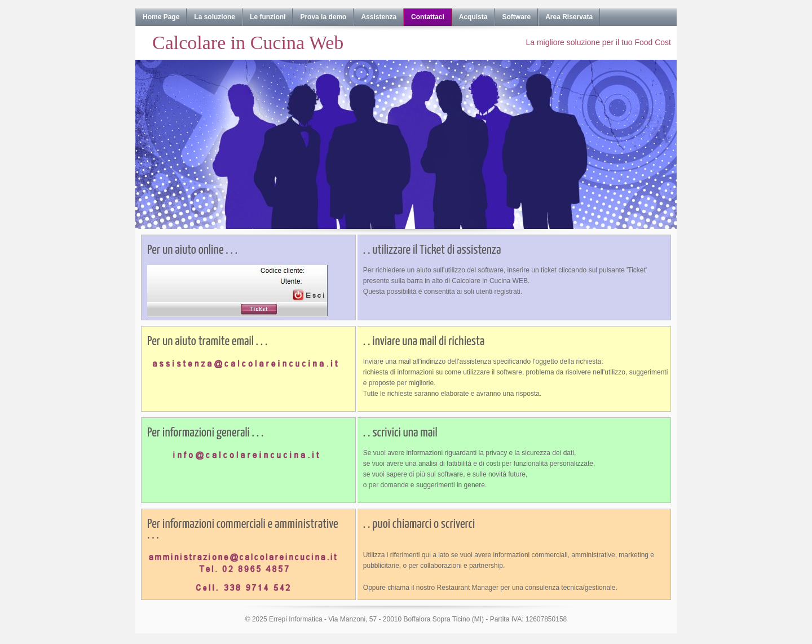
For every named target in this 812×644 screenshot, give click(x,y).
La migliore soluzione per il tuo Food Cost (598, 42)
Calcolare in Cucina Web (248, 43)
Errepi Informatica (296, 619)
